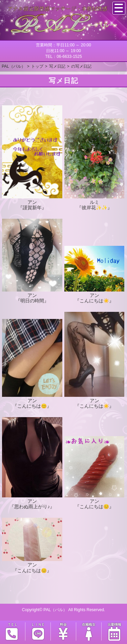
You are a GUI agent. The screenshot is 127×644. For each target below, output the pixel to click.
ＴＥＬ (12, 631)
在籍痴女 (89, 632)
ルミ (94, 202)
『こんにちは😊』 (32, 406)
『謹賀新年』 (32, 208)
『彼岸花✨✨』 (94, 208)
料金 (63, 632)
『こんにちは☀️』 (94, 301)
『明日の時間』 (32, 301)
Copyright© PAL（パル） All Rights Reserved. (63, 610)
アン (32, 202)
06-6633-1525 (69, 57)
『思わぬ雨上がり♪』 (32, 507)
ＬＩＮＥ (38, 632)
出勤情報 (114, 632)
